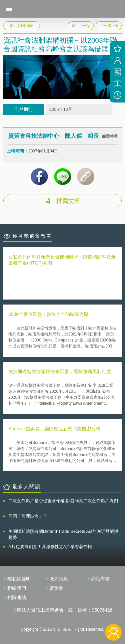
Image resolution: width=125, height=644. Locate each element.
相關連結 (17, 597)
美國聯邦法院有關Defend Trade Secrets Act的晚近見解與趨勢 (63, 534)
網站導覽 (100, 579)
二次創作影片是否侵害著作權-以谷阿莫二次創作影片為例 (63, 501)
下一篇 (109, 25)
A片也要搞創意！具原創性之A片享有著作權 (50, 547)
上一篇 (81, 25)
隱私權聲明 (19, 579)
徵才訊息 (59, 579)
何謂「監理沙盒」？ (28, 516)
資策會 (56, 588)
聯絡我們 (17, 588)
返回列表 (25, 26)
